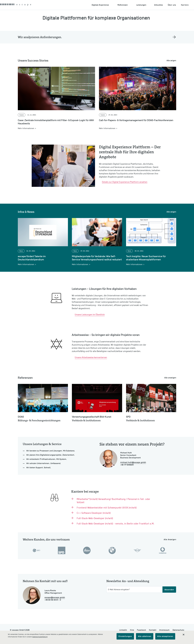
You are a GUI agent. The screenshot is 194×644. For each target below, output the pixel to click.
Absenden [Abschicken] (169, 590)
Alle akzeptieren (165, 636)
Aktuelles (158, 5)
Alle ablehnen (145, 636)
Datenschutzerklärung (40, 637)
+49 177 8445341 (127, 465)
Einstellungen (125, 636)
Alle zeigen (171, 61)
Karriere (185, 5)
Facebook (141, 630)
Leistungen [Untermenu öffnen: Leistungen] (141, 5)
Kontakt (153, 630)
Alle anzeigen (170, 378)
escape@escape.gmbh (55, 597)
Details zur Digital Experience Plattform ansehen (125, 182)
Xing (132, 630)
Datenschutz (178, 630)
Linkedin (123, 630)
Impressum (164, 630)
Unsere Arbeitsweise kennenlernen (91, 357)
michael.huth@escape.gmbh (133, 462)
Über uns (172, 5)
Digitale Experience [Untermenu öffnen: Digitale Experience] (100, 5)
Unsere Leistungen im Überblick (90, 315)
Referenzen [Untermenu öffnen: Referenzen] (123, 5)
